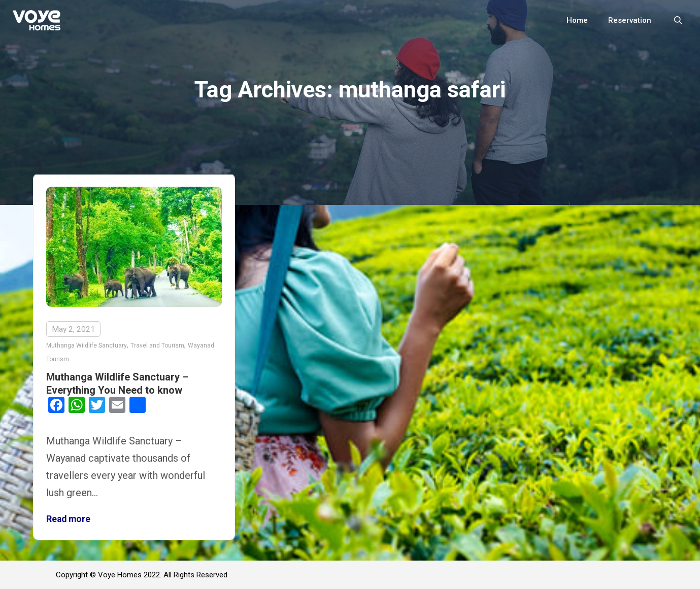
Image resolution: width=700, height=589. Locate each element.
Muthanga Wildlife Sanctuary (87, 345)
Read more (68, 519)
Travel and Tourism (157, 345)
